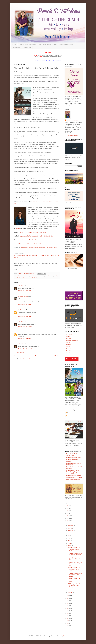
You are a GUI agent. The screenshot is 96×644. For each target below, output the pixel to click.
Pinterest (68, 349)
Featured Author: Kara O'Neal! (74, 458)
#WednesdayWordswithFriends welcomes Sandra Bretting (75, 585)
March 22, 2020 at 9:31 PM (24, 339)
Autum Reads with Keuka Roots (74, 478)
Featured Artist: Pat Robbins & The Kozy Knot (74, 455)
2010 (68, 618)
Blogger (65, 636)
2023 (68, 513)
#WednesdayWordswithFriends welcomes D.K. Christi (75, 554)
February (70, 590)
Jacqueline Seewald (23, 296)
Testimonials (16, 47)
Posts (68, 413)
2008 (68, 623)
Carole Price (21, 310)
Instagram (69, 345)
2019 (68, 596)
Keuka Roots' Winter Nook (73, 480)
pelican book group (49, 276)
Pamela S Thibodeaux (72, 120)
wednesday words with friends (32, 278)
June (69, 538)
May (69, 541)
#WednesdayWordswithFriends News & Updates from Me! (75, 564)
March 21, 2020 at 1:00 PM (24, 304)
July (69, 536)
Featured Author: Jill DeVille (73, 476)
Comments (69, 416)
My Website (69, 334)
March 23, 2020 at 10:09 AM (25, 349)
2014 (68, 608)
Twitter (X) (69, 342)
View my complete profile (71, 135)
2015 (68, 606)
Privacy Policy (27, 47)
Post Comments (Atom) (26, 359)
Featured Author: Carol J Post (27, 44)
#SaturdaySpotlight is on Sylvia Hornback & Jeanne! (74, 580)
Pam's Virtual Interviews (66, 44)
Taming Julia (22, 278)
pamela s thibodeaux (40, 276)
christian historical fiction (24, 276)
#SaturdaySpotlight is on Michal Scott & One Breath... (74, 569)
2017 (68, 601)
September (71, 531)
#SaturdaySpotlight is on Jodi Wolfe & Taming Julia (74, 559)
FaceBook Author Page (72, 340)
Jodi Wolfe (32, 276)
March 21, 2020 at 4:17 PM (24, 316)
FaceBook (69, 338)
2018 (68, 598)
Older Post (56, 356)
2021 (68, 518)
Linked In (69, 351)
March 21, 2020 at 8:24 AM (25, 291)
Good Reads (69, 353)
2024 (68, 511)
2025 (68, 508)
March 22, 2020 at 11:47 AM (25, 326)
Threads (68, 347)
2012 (68, 613)
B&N (39, 202)
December (71, 523)
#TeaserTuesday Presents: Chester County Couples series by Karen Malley (74, 472)
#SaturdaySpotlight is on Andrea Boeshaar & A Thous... (74, 549)
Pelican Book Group (47, 202)
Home (14, 44)
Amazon (35, 202)
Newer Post (17, 356)
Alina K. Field (21, 332)
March (70, 546)
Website (18, 228)
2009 (68, 621)
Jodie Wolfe (21, 286)
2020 (68, 521)
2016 (68, 603)
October (70, 528)
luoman (55, 636)
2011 (68, 616)
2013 (68, 611)
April (70, 543)
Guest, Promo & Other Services (48, 44)
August (70, 533)
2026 (68, 506)
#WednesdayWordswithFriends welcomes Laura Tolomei (75, 575)
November (71, 526)
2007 (68, 626)
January (70, 593)
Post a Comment (20, 352)
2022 (68, 516)
